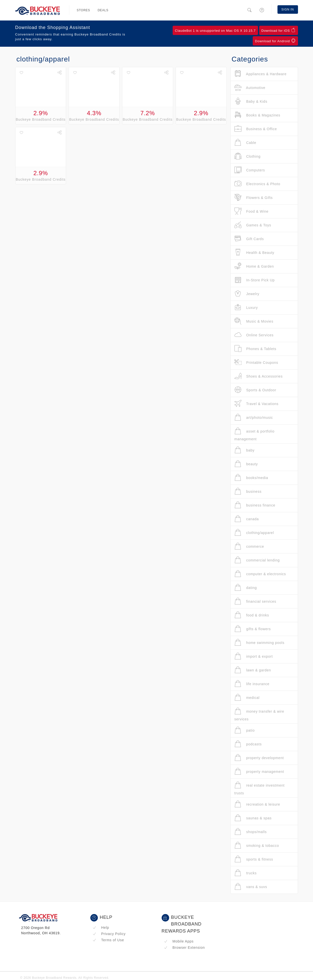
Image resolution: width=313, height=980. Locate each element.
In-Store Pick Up (255, 280)
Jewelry (247, 294)
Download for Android (275, 41)
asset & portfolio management (255, 434)
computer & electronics (260, 574)
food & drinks (252, 615)
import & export (254, 656)
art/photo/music (254, 417)
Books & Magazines (257, 115)
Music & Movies (254, 321)
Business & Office (256, 129)
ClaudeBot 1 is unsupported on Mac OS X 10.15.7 (215, 31)
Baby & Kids (251, 101)
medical (247, 698)
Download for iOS (279, 30)
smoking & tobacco (257, 845)
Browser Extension (184, 948)
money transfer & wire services (259, 714)
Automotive (250, 88)
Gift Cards (249, 239)
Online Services (254, 335)
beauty (246, 464)
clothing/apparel (254, 533)
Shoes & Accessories (259, 376)
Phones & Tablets (255, 349)
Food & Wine (252, 211)
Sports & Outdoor (255, 390)
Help (101, 928)
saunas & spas (253, 818)
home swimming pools (259, 643)
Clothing (248, 156)
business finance (255, 505)
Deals (103, 10)
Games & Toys (253, 225)
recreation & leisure (257, 804)
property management (259, 771)
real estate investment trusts (260, 788)
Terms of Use (108, 940)
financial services (255, 601)
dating (246, 588)
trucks (246, 873)
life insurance (252, 684)
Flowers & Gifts (254, 198)
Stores (84, 10)
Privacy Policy (109, 934)
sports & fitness (254, 859)
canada (247, 519)
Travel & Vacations (257, 404)
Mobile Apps (179, 941)
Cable (245, 143)
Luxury (246, 307)
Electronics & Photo (257, 184)
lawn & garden (253, 670)
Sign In (288, 9)
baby (245, 450)
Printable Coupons (256, 362)
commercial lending (257, 560)
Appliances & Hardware (261, 74)
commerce (249, 546)
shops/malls (251, 832)
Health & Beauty (254, 252)
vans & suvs (251, 887)
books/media (251, 478)
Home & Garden (254, 266)
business (248, 491)
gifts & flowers (253, 629)
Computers (250, 170)
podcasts (248, 744)
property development (259, 758)
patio (245, 730)
